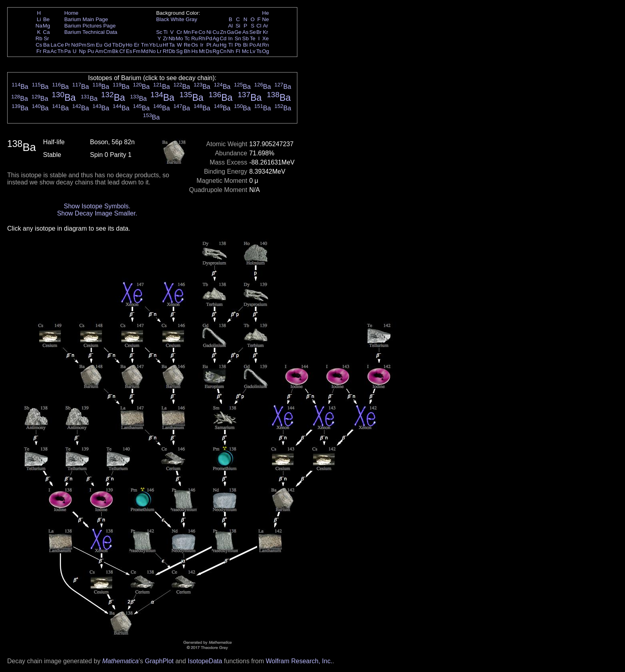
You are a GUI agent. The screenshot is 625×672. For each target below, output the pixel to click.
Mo (180, 38)
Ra (46, 51)
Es (129, 51)
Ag (216, 38)
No (152, 51)
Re (187, 45)
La (54, 45)
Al (230, 26)
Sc (159, 32)
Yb (152, 45)
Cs (39, 45)
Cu (216, 32)
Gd (108, 45)
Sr (46, 38)
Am (99, 51)
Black (163, 19)
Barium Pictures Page (90, 26)
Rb (39, 38)
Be (46, 19)
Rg (216, 51)
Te (253, 38)
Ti (166, 32)
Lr (159, 51)
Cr (179, 32)
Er (137, 45)
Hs (195, 51)
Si (238, 26)
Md (145, 51)
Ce (60, 45)
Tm (144, 45)
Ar (265, 26)
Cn (223, 51)
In (231, 38)
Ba (46, 45)
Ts (259, 51)
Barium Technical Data (91, 32)
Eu (99, 45)
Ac (54, 51)
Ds (209, 51)
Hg (223, 45)
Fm (137, 51)
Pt (209, 45)
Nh (231, 51)
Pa (67, 51)
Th (61, 51)
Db (172, 51)
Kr (265, 32)
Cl (259, 26)
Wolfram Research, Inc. (299, 661)
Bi (246, 45)
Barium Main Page (86, 19)
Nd (75, 45)
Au (216, 45)
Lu (159, 45)
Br (259, 32)
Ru (195, 38)
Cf (122, 51)
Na (39, 26)
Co (202, 32)
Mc (246, 51)
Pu (90, 51)
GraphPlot (159, 661)
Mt (202, 51)
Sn (238, 38)
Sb (246, 38)
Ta (172, 45)
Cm (108, 51)
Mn (187, 32)
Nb (172, 38)
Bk (115, 51)
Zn (223, 32)
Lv (253, 51)
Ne (266, 19)
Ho (129, 45)
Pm (83, 45)
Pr (68, 45)
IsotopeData (205, 661)
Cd (223, 38)
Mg (46, 26)
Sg (179, 51)
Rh (202, 38)
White (177, 19)
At (259, 45)
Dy (122, 45)
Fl (238, 51)
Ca (46, 32)
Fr (39, 51)
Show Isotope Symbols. (97, 206)
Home (71, 13)
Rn (266, 45)
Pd (209, 38)
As (246, 32)
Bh (187, 51)
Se (253, 32)
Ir (202, 45)
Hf (165, 45)
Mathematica (120, 661)
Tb (115, 45)
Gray (192, 19)
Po (253, 45)
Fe (195, 32)
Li (39, 19)
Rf (165, 51)
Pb (238, 45)
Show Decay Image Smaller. (97, 213)
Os (195, 45)
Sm (91, 45)
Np (82, 51)
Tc (187, 38)
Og (265, 51)
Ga (230, 32)
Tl (231, 45)
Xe (265, 38)
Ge (238, 32)
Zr (166, 38)
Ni (209, 32)
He (266, 13)
